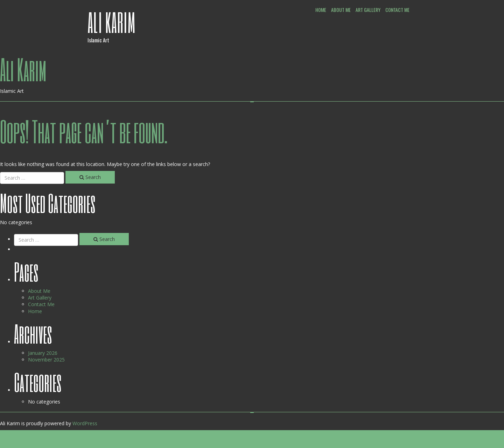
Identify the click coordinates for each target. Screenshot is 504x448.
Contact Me (397, 10)
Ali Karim (112, 22)
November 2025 (46, 360)
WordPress (85, 423)
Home (321, 10)
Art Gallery (368, 10)
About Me (341, 10)
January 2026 (43, 353)
